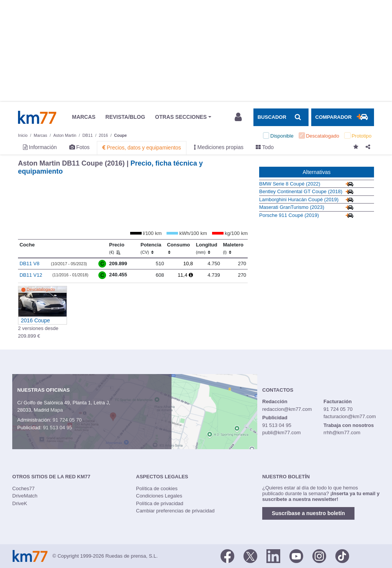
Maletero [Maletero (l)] (233, 248)
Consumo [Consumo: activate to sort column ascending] (178, 248)
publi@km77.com (282, 433)
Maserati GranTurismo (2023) (292, 207)
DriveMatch (25, 496)
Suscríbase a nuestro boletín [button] (308, 513)
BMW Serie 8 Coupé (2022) (290, 184)
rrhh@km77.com (342, 433)
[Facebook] (227, 555)
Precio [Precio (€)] (117, 248)
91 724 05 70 (67, 420)
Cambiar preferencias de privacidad (175, 511)
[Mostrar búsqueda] (281, 117)
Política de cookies (157, 488)
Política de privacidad (160, 503)
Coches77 (24, 488)
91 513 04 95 (57, 428)
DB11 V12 (31, 275)
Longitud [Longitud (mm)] (207, 248)
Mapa (57, 410)
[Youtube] (296, 555)
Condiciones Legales (159, 496)
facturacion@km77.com (350, 416)
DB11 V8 (29, 263)
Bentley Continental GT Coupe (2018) (301, 191)
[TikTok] (342, 555)
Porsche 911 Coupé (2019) (289, 215)
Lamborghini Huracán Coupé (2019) (299, 199)
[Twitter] (250, 555)
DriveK (20, 503)
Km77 (37, 117)
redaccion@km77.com (287, 409)
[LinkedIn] (273, 555)
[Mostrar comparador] (343, 117)
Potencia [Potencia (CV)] (151, 248)
